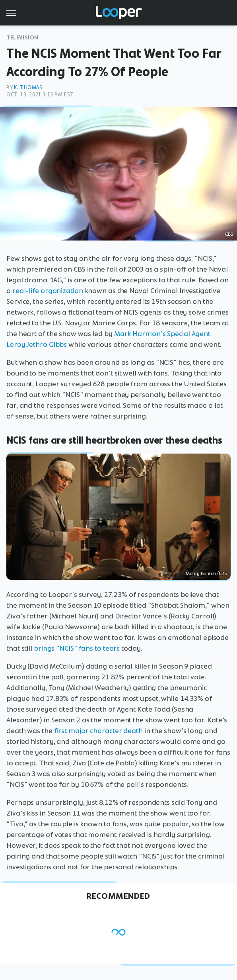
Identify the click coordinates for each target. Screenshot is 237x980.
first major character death (98, 731)
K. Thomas (28, 87)
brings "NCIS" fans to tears (77, 648)
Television (22, 38)
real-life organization (48, 291)
